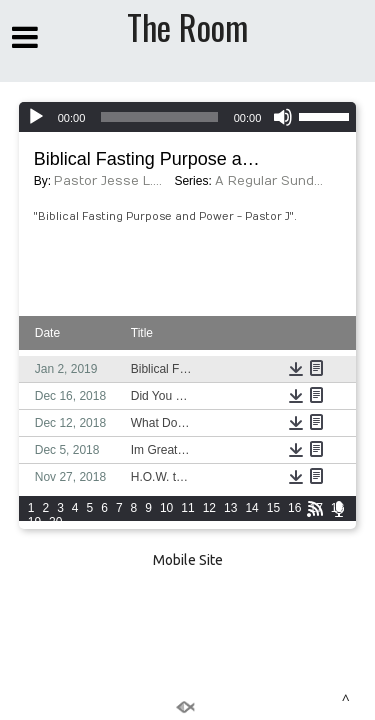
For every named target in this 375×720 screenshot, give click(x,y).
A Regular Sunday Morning (270, 181)
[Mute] (283, 117)
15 (273, 508)
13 (230, 508)
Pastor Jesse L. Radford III (109, 181)
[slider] (159, 117)
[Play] (36, 117)
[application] (188, 117)
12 (209, 508)
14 (251, 508)
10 (166, 508)
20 (55, 522)
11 (187, 508)
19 (34, 522)
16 (294, 508)
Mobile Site (188, 560)
